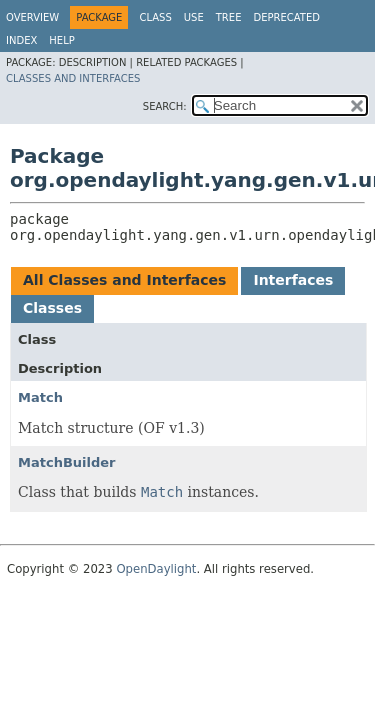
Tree (229, 17)
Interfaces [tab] (293, 280)
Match (40, 397)
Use (194, 17)
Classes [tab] (52, 308)
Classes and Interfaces (73, 78)
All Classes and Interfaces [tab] (124, 280)
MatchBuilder (67, 462)
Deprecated (286, 17)
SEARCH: (165, 106)
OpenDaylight (156, 569)
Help (61, 40)
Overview (32, 17)
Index (21, 40)
